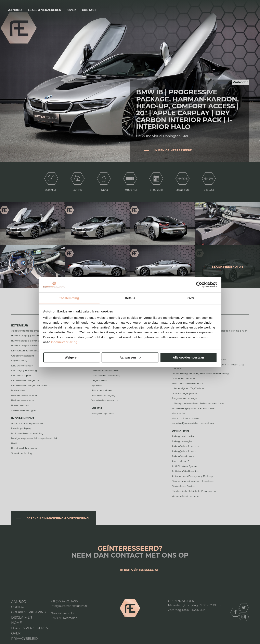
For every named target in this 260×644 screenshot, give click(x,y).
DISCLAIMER (22, 618)
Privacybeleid (24, 639)
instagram (244, 617)
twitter (244, 608)
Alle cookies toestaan (188, 357)
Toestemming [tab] (69, 298)
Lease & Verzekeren (44, 10)
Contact (89, 10)
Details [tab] (130, 298)
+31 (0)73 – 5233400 (64, 601)
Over (72, 10)
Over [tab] (191, 298)
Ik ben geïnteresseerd (173, 150)
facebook (235, 612)
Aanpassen (130, 357)
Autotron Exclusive (130, 10)
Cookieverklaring (64, 342)
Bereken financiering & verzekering (57, 518)
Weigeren (72, 357)
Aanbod (15, 10)
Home (16, 623)
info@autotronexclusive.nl (69, 606)
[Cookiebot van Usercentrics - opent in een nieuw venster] (199, 285)
